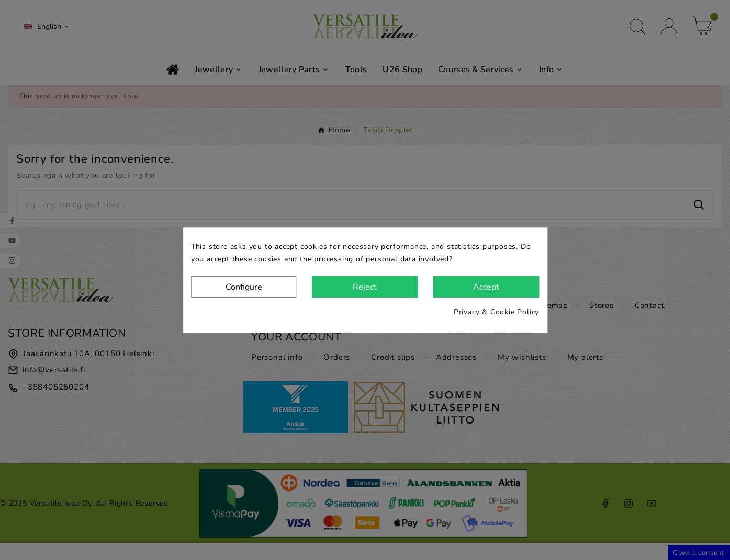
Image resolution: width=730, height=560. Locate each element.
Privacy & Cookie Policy (496, 312)
